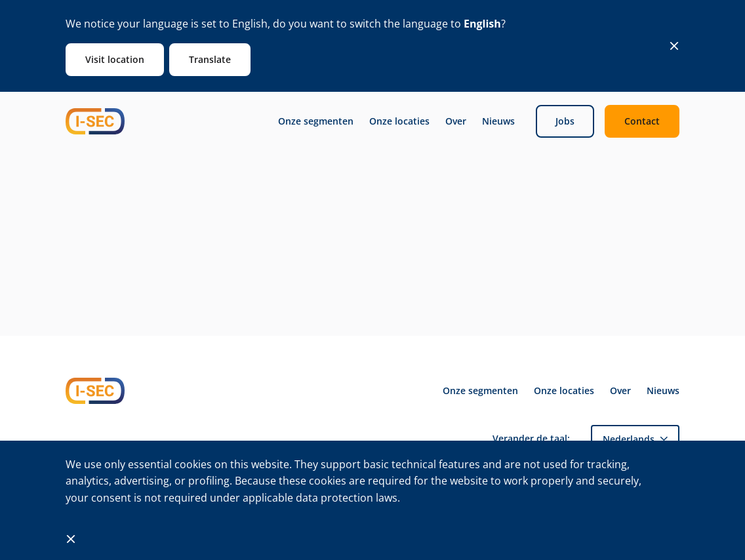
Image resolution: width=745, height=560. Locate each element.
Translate (210, 59)
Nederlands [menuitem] (629, 439)
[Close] (674, 46)
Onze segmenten (316, 121)
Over (456, 121)
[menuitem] (635, 439)
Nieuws (498, 121)
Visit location (115, 59)
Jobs (565, 121)
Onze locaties (399, 121)
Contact (642, 121)
